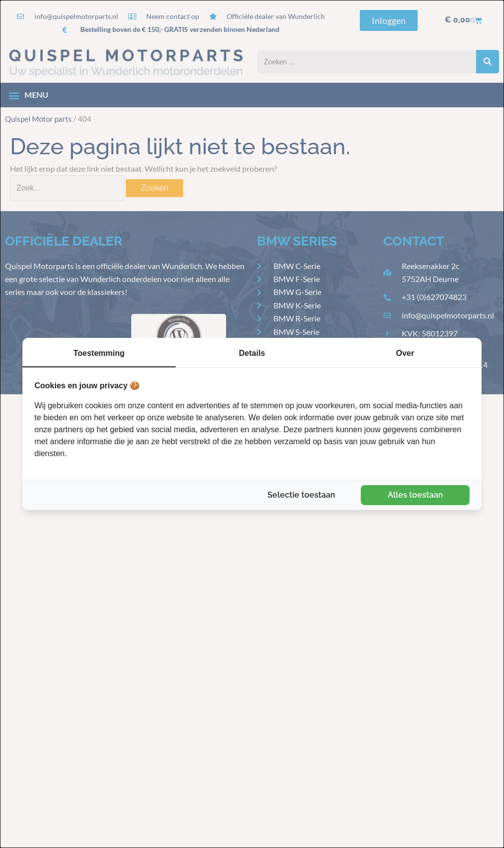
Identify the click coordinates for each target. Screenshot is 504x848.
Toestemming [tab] (99, 353)
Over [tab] (405, 353)
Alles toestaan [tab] (415, 495)
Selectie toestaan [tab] (301, 495)
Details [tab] (252, 353)
